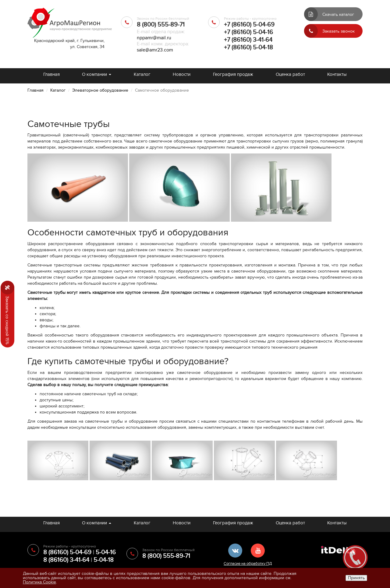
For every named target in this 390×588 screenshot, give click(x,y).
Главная (51, 74)
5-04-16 (106, 552)
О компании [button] (97, 74)
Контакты (337, 74)
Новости (182, 74)
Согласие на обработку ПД (248, 564)
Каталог (142, 74)
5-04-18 (104, 560)
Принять (356, 578)
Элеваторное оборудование (100, 90)
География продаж (233, 74)
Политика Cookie (39, 582)
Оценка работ (290, 74)
